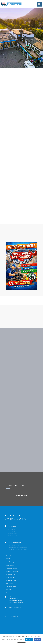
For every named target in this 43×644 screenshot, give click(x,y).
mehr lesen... (21, 642)
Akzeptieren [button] (29, 639)
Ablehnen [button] (37, 639)
